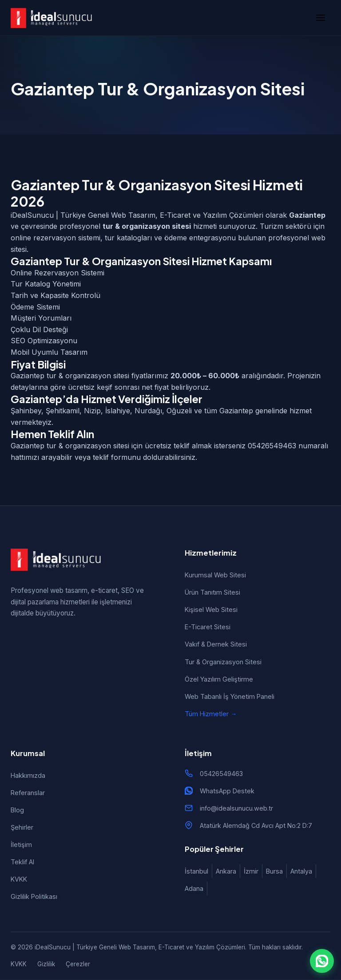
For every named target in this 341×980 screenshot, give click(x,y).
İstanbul (196, 871)
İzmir (251, 871)
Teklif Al (22, 862)
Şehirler (22, 827)
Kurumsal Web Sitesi (215, 575)
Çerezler (78, 964)
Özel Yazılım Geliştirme (219, 679)
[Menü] (321, 18)
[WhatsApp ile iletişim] (322, 961)
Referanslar (28, 793)
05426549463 (221, 774)
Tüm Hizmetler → (211, 714)
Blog (17, 810)
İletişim (21, 845)
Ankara (226, 871)
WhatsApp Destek (227, 791)
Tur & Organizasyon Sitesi (223, 662)
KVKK (19, 879)
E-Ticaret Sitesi (208, 627)
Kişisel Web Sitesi (211, 610)
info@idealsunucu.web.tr (236, 808)
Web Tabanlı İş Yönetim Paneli (230, 696)
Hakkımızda (28, 775)
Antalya (301, 871)
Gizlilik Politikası (34, 896)
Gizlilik (46, 964)
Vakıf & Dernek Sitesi (216, 644)
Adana (194, 888)
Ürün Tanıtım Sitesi (212, 592)
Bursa (274, 871)
